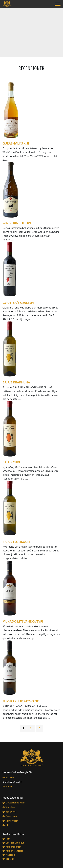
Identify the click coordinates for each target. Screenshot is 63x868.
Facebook (7, 786)
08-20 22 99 (8, 777)
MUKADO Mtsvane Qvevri (23, 621)
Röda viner (11, 812)
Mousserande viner (15, 803)
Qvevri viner (12, 816)
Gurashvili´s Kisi (16, 143)
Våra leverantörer (14, 851)
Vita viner (10, 807)
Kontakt (10, 859)
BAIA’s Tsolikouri (16, 542)
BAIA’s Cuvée (12, 462)
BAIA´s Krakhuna (16, 382)
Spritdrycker (12, 821)
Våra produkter (13, 847)
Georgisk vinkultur (15, 843)
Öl (7, 825)
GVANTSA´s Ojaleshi (18, 303)
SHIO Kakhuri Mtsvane (21, 701)
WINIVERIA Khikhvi (17, 223)
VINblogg (10, 855)
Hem (8, 839)
